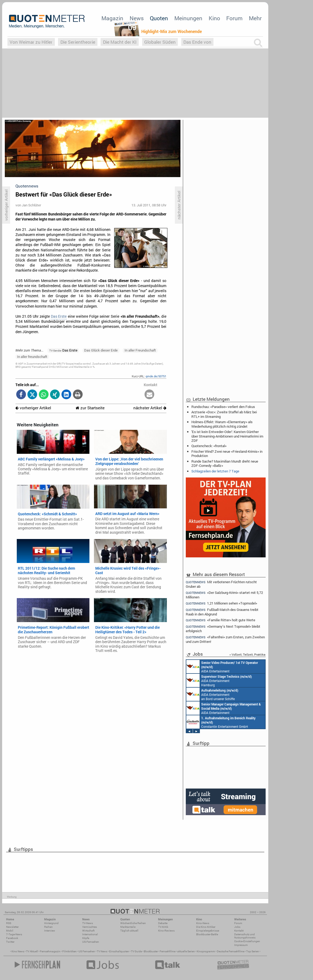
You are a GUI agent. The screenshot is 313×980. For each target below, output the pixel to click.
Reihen (48, 927)
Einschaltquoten (119, 951)
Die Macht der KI (120, 42)
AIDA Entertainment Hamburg (219, 680)
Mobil (10, 931)
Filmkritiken (69, 951)
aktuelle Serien (186, 951)
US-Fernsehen (91, 942)
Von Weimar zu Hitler (31, 42)
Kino (214, 18)
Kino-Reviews (166, 931)
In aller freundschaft (32, 357)
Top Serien (253, 951)
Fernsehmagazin (50, 951)
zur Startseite (90, 408)
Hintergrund (51, 923)
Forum (234, 18)
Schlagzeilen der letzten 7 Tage (215, 471)
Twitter (10, 942)
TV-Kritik (163, 927)
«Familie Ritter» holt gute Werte (221, 620)
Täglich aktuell (129, 931)
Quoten (159, 18)
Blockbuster (151, 951)
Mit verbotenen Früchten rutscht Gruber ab (221, 584)
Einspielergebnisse (208, 931)
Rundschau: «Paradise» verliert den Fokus (223, 407)
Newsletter (12, 927)
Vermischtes (90, 927)
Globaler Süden (160, 42)
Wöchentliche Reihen (133, 923)
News (137, 18)
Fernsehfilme (168, 951)
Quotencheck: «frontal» (209, 446)
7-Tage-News (14, 934)
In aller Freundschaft (140, 350)
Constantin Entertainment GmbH (221, 722)
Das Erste (59, 316)
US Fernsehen (87, 951)
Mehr (255, 18)
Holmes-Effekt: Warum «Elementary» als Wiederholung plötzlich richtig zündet (222, 424)
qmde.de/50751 (156, 376)
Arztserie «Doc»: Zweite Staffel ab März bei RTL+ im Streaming (224, 414)
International (90, 934)
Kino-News (203, 923)
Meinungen (188, 18)
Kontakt (239, 931)
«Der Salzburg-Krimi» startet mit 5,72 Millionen (224, 595)
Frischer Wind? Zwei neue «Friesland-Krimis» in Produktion (227, 454)
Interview (50, 931)
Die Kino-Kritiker (206, 927)
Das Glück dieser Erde (101, 350)
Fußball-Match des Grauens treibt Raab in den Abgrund (222, 612)
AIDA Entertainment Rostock (224, 708)
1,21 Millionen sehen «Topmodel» (221, 603)
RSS (9, 923)
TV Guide (136, 951)
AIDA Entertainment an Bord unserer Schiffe (222, 667)
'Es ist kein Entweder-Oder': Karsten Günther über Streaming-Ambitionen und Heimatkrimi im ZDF (227, 436)
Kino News (18, 951)
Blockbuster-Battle (207, 934)
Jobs (237, 927)
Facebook (12, 938)
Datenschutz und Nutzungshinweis (245, 936)
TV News (102, 951)
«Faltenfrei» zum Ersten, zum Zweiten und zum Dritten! (225, 639)
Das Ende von (197, 42)
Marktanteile (128, 927)
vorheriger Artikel (33, 408)
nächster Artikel (150, 408)
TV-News (88, 923)
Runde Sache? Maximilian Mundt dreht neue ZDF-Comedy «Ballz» (225, 463)
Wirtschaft (88, 931)
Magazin (112, 18)
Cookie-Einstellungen (247, 941)
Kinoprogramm (206, 951)
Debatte (163, 923)
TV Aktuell (32, 951)
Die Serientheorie (78, 42)
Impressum (241, 945)
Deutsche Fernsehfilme (231, 951)
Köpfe (86, 938)
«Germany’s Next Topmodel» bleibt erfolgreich (223, 629)
